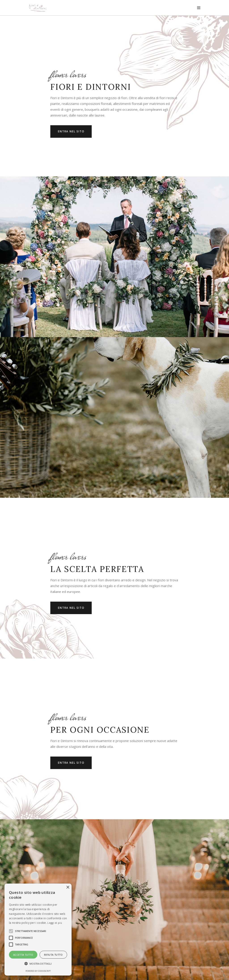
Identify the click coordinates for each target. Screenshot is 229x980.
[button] (38, 964)
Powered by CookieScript (38, 971)
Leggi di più (55, 923)
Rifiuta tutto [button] (53, 955)
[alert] (38, 930)
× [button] (68, 887)
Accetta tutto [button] (23, 955)
